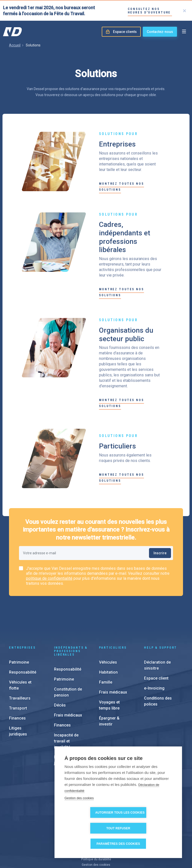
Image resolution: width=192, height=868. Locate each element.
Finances (17, 688)
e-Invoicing (154, 658)
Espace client (156, 648)
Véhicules (108, 632)
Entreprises (22, 618)
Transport (18, 678)
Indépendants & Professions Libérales (71, 621)
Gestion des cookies (79, 814)
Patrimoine (19, 632)
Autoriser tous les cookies (92, 828)
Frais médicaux (68, 685)
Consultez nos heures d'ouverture (149, 11)
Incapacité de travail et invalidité (66, 711)
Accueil (15, 45)
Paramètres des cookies (120, 844)
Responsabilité (23, 642)
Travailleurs (20, 668)
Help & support (160, 618)
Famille (106, 652)
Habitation (108, 642)
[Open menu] (184, 32)
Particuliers (113, 618)
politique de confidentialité (49, 578)
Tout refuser (147, 828)
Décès (60, 675)
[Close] (184, 11)
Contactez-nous (160, 32)
